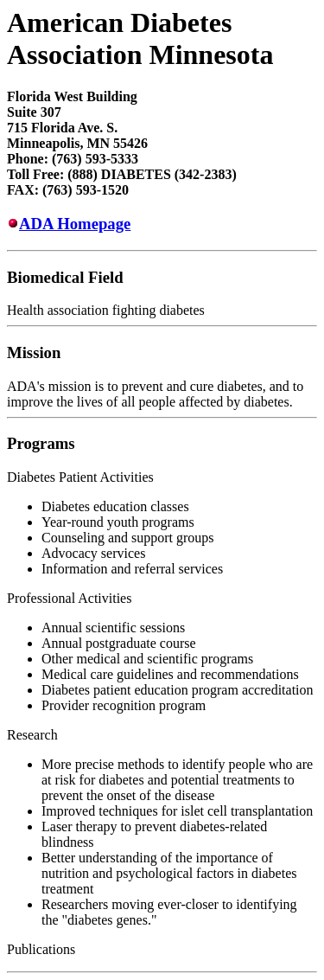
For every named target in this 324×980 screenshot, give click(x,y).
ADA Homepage (75, 224)
